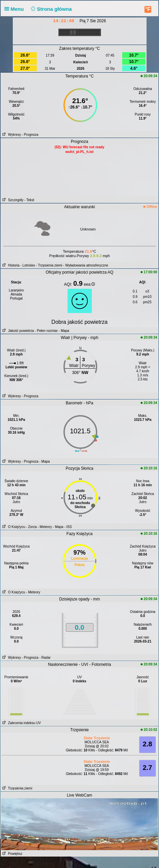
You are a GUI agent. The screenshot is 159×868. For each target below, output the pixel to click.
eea (89, 284)
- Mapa (63, 331)
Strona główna (51, 9)
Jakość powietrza (17, 331)
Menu (16, 9)
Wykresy (11, 135)
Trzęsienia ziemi (17, 788)
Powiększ (12, 854)
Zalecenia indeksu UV (21, 723)
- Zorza (31, 527)
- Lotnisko (28, 265)
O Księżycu (13, 527)
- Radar (45, 658)
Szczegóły (12, 200)
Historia (10, 265)
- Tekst (29, 200)
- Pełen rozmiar (46, 331)
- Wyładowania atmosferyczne (86, 265)
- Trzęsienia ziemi (49, 265)
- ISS (68, 527)
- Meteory (45, 527)
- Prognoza (30, 135)
